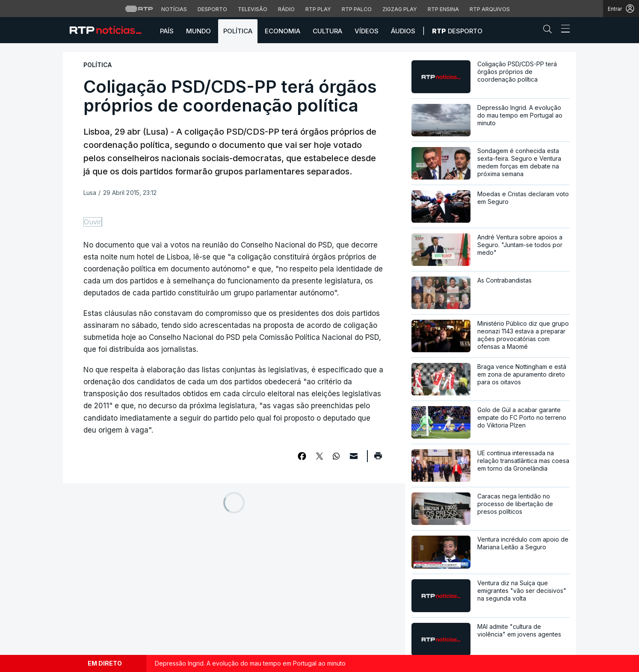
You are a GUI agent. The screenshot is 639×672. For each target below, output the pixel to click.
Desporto (457, 31)
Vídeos (367, 31)
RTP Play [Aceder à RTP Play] (318, 9)
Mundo (198, 31)
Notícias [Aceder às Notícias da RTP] (174, 9)
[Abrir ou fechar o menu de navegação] (563, 30)
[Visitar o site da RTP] (139, 9)
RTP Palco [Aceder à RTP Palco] (357, 9)
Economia (283, 31)
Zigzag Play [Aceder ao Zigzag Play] (400, 9)
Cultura (327, 31)
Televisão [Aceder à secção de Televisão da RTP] (253, 9)
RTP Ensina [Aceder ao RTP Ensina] (443, 9)
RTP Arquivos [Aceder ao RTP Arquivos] (490, 9)
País (167, 31)
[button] (550, 31)
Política (238, 31)
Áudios (403, 31)
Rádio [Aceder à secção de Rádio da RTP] (286, 9)
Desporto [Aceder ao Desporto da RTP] (212, 9)
